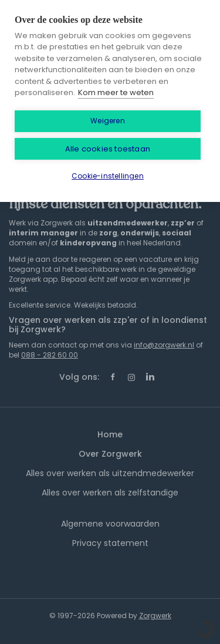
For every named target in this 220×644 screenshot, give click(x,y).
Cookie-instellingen (108, 176)
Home (110, 434)
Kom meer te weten (116, 92)
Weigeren (108, 121)
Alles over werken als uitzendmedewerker (110, 473)
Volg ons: (79, 377)
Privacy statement (110, 543)
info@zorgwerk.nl (164, 345)
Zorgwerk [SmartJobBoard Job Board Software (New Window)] (155, 616)
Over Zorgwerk (110, 454)
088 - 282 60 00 (50, 355)
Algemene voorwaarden (110, 524)
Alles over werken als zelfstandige (110, 493)
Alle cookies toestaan (108, 149)
